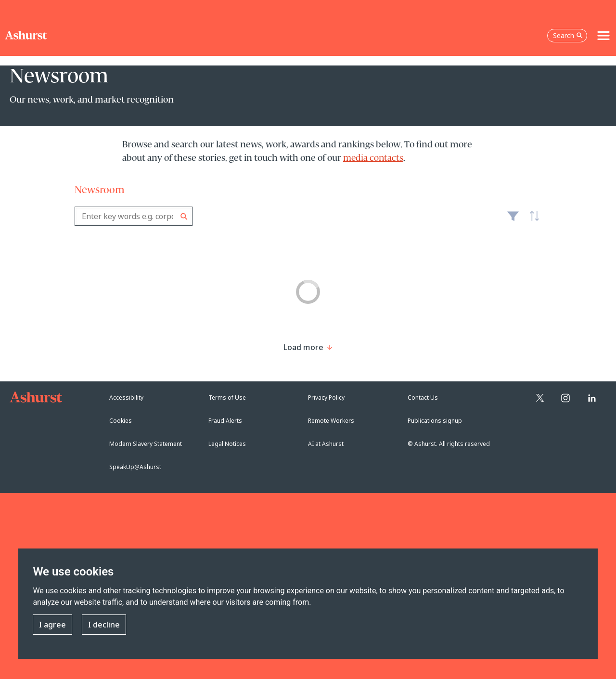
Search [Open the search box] (568, 35)
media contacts (373, 158)
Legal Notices (227, 444)
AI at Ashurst (326, 444)
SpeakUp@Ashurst (135, 467)
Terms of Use (227, 398)
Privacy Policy (326, 398)
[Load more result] (303, 347)
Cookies (121, 421)
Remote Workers (331, 421)
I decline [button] (104, 625)
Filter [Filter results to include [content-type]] (513, 220)
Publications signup (435, 421)
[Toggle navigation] (603, 36)
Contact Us (423, 398)
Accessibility (126, 398)
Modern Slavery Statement (146, 444)
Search (184, 216)
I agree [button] (52, 625)
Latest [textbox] (532, 221)
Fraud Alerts (225, 421)
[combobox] (134, 216)
